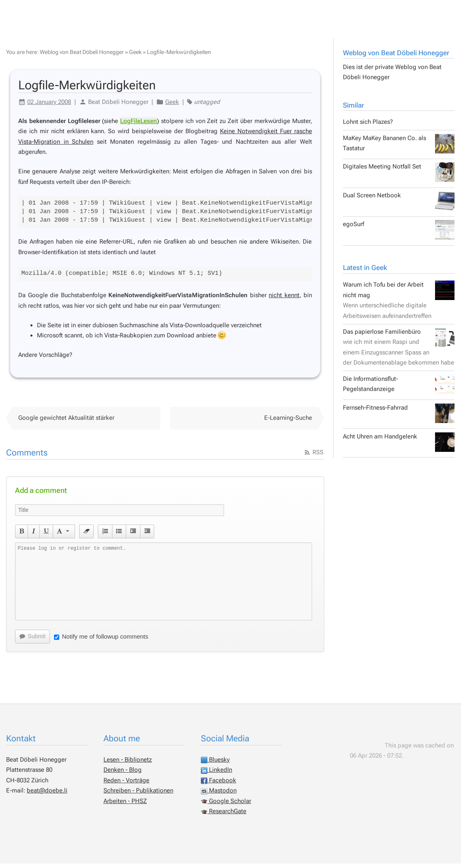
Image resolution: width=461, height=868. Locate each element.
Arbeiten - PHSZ (125, 805)
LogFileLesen (139, 125)
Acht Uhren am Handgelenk (399, 447)
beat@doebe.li (47, 795)
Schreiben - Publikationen (138, 795)
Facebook (219, 785)
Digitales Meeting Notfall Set (399, 177)
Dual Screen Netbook (399, 205)
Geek (135, 56)
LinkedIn (216, 774)
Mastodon (219, 795)
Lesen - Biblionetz (128, 764)
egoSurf (399, 234)
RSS (313, 457)
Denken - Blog (123, 774)
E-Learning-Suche (288, 422)
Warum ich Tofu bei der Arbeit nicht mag (399, 304)
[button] (22, 536)
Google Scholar (226, 805)
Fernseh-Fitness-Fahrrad (399, 418)
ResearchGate (224, 816)
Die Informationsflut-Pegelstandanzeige (399, 389)
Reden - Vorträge (126, 785)
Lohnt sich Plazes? (368, 126)
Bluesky (215, 764)
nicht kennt (284, 300)
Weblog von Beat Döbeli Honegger (396, 57)
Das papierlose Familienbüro (399, 352)
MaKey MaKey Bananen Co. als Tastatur (399, 148)
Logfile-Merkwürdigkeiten (179, 56)
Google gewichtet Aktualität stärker (66, 422)
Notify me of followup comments (101, 641)
